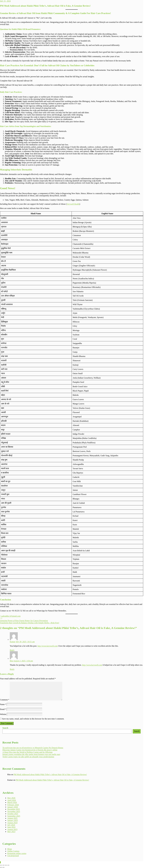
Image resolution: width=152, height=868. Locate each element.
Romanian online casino (17, 853)
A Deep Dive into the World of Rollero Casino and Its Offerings (27, 752)
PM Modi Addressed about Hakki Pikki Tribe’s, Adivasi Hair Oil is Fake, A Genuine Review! (50, 775)
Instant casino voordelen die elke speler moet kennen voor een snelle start (31, 754)
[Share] (6, 865)
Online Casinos (13, 851)
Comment (5, 700)
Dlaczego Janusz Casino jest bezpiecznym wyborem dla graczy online (30, 750)
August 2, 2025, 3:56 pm (23, 661)
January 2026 (13, 807)
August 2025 (12, 818)
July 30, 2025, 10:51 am (25, 642)
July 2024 (11, 825)
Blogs (10, 849)
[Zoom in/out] (1, 865)
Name (3, 704)
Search (5, 728)
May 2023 (11, 832)
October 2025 (13, 814)
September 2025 (14, 816)
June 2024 (11, 827)
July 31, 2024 (5, 1)
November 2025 (14, 811)
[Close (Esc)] (8, 865)
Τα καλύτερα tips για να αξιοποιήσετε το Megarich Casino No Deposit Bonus (33, 748)
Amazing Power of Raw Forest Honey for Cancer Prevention (24, 621)
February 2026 (13, 805)
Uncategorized (13, 856)
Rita (11, 661)
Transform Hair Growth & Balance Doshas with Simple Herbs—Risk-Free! (30, 623)
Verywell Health (73, 204)
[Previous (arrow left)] (1, 867)
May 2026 (11, 798)
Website (3, 714)
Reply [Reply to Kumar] (12, 650)
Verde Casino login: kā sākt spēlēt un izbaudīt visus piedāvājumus (28, 757)
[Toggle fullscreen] (3, 865)
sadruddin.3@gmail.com (10, 616)
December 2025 (14, 809)
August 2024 (12, 823)
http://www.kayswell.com (47, 646)
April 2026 (12, 800)
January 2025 (13, 820)
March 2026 (12, 802)
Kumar (12, 642)
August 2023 (12, 829)
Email (3, 709)
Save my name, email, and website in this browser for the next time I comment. (33, 719)
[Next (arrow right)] (3, 867)
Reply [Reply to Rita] (12, 669)
